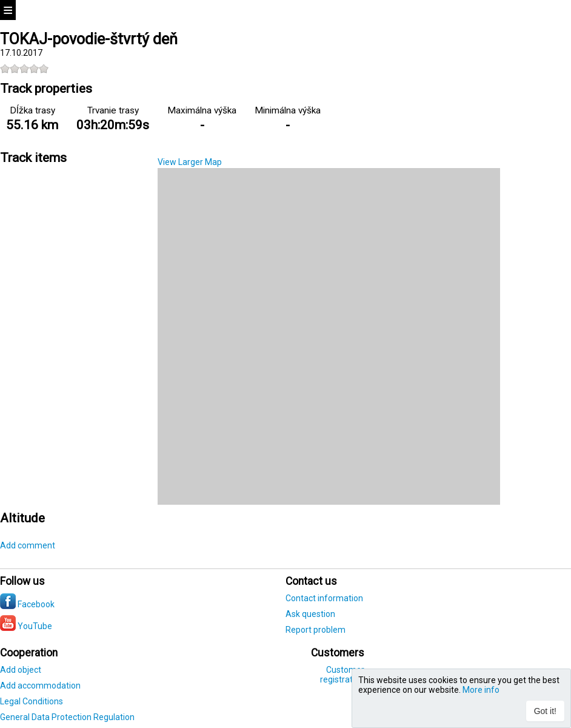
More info (481, 690)
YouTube (26, 626)
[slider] (24, 69)
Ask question (310, 614)
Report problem (316, 630)
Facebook (27, 604)
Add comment (28, 545)
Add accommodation (40, 686)
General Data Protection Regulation (67, 717)
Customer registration (342, 675)
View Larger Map (190, 162)
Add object (21, 670)
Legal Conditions (32, 701)
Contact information (324, 598)
